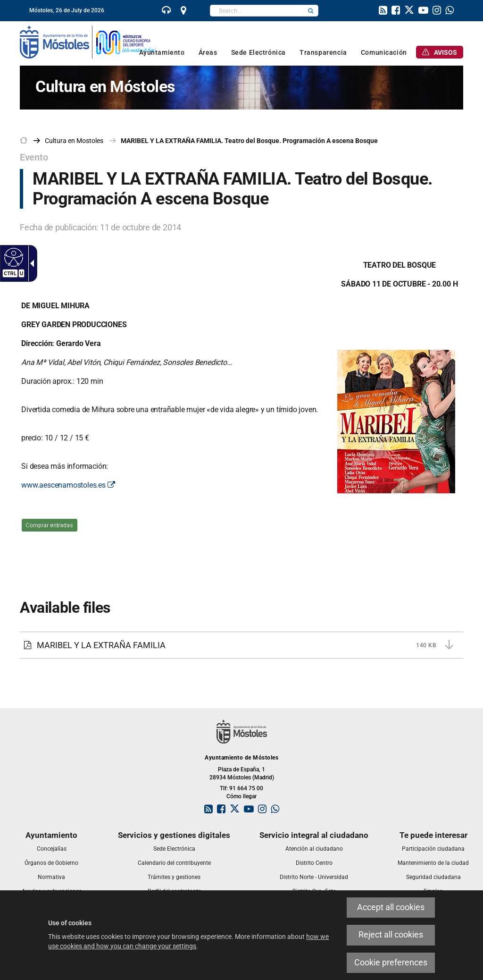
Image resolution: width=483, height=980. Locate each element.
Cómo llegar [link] (241, 796)
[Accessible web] (12, 257)
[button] (311, 11)
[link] (167, 11)
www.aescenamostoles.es (68, 485)
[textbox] (257, 11)
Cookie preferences (391, 963)
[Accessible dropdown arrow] (30, 263)
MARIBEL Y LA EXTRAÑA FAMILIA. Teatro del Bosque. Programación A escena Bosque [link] (249, 141)
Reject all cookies (391, 935)
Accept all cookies (391, 907)
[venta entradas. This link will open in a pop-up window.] (50, 532)
